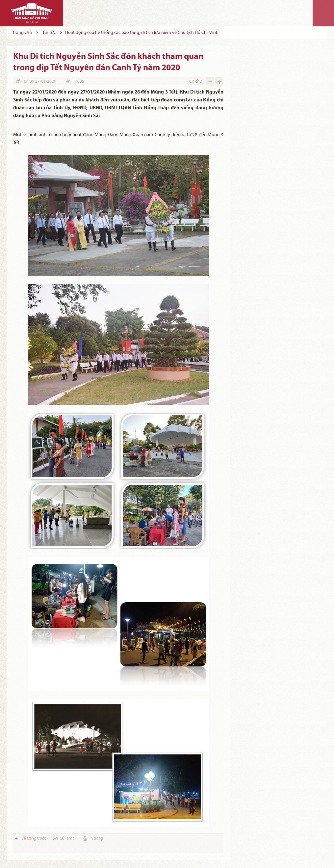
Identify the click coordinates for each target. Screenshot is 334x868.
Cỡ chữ (195, 81)
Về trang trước (34, 839)
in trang (96, 839)
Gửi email (68, 839)
